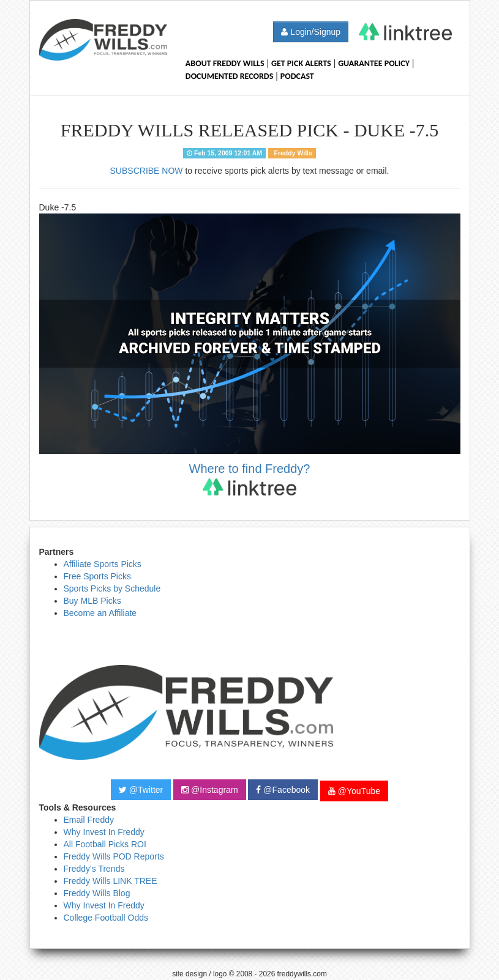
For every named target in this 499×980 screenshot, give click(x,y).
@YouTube (354, 791)
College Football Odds (106, 918)
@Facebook (283, 790)
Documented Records (230, 76)
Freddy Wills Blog (97, 893)
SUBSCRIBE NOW (147, 171)
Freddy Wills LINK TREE (111, 881)
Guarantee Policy (374, 63)
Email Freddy (89, 820)
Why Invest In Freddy (104, 832)
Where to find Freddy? (250, 479)
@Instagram (209, 790)
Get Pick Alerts (301, 63)
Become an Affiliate (100, 613)
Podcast (297, 76)
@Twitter (141, 790)
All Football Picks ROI (105, 844)
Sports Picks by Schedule (112, 588)
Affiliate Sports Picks (103, 564)
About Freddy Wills (225, 63)
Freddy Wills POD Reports (114, 856)
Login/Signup (311, 32)
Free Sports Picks (97, 576)
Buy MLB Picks (92, 601)
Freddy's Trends (94, 869)
